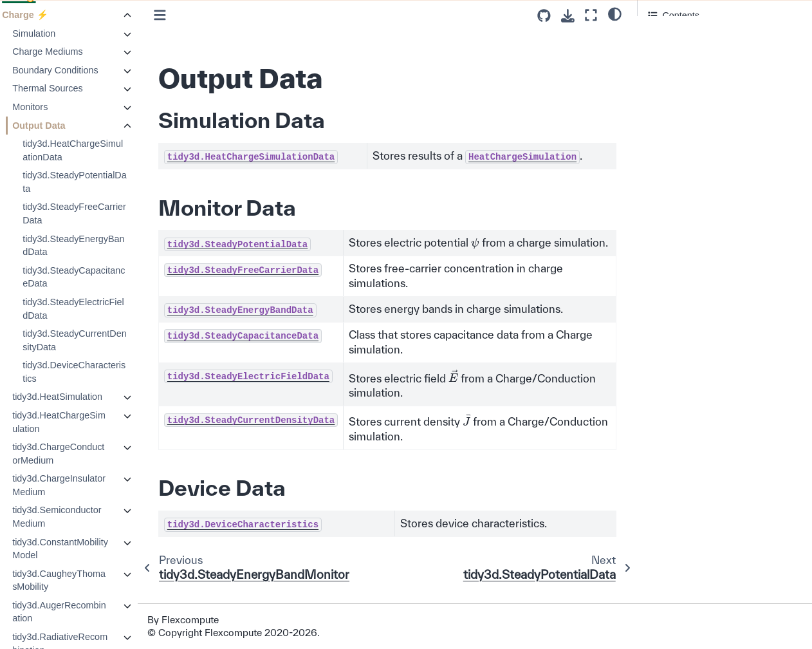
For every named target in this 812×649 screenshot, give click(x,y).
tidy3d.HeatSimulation (82, 397)
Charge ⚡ (50, 15)
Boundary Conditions (80, 70)
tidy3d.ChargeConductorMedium (83, 454)
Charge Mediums (73, 52)
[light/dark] (615, 14)
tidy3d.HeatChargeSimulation (84, 422)
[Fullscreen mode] (591, 15)
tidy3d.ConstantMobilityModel (85, 549)
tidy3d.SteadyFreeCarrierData (99, 213)
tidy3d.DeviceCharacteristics (99, 372)
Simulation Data (681, 39)
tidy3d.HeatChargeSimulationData (98, 150)
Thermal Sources (73, 88)
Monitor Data (676, 55)
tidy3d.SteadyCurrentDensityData (100, 340)
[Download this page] (568, 16)
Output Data (64, 126)
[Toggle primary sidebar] (184, 15)
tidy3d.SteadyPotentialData (100, 182)
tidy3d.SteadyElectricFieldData (98, 309)
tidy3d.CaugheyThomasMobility (84, 580)
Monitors (55, 107)
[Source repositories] (544, 16)
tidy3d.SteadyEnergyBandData (98, 246)
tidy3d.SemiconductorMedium (82, 517)
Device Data (673, 70)
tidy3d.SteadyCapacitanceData (99, 277)
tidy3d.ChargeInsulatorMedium (84, 485)
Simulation (59, 33)
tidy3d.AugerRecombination (84, 612)
